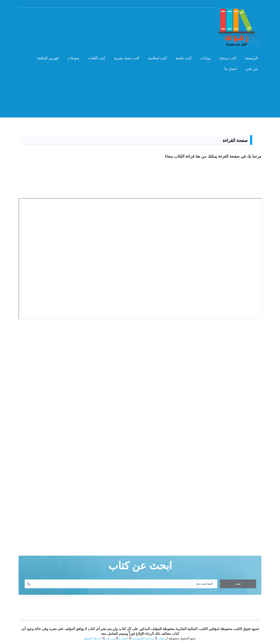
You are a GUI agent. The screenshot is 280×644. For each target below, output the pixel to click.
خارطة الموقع (93, 638)
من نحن (252, 69)
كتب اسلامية (157, 58)
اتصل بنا (231, 69)
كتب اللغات (97, 58)
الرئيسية (251, 58)
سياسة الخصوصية (143, 638)
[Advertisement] (140, 105)
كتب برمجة (228, 58)
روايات (206, 58)
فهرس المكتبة (48, 58)
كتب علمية (184, 58)
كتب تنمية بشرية (127, 58)
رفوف (162, 638)
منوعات (73, 58)
